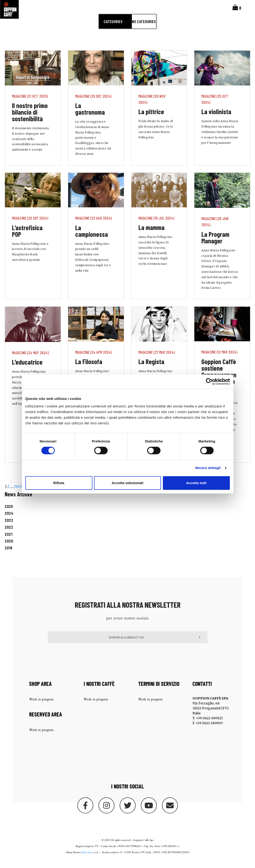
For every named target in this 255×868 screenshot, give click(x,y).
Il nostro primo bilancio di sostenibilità (30, 119)
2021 (9, 540)
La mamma (151, 234)
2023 (9, 526)
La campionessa (92, 237)
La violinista (216, 118)
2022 (9, 534)
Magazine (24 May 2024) (30, 359)
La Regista (151, 368)
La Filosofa (89, 368)
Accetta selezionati (127, 483)
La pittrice (151, 118)
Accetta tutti (196, 483)
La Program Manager (215, 244)
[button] (128, 644)
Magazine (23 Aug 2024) (94, 225)
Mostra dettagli (208, 468)
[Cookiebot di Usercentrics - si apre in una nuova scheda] (209, 382)
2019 (8, 554)
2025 (9, 513)
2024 (9, 520)
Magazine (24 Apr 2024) (94, 358)
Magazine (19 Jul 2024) (156, 225)
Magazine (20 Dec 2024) (93, 102)
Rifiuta (59, 483)
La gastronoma (90, 115)
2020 (9, 547)
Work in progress (41, 706)
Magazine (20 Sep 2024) (30, 225)
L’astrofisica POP (27, 237)
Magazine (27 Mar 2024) (157, 358)
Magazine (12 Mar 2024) (219, 358)
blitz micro (88, 859)
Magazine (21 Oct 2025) (30, 102)
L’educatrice (27, 369)
